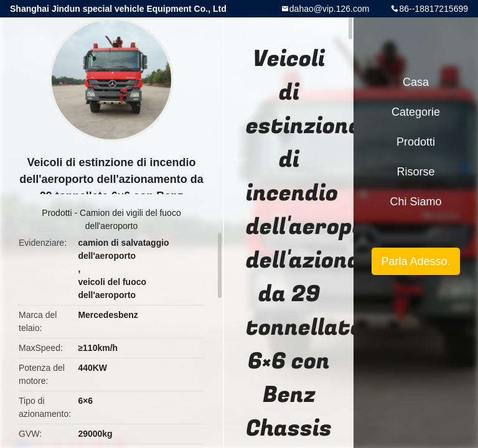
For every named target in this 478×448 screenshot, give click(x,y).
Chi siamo (415, 202)
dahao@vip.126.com (330, 9)
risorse (415, 172)
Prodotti (57, 213)
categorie (416, 112)
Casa (416, 82)
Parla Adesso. (415, 261)
